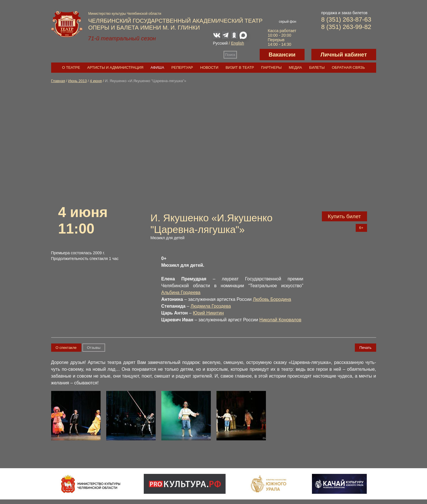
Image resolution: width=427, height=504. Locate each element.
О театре (71, 67)
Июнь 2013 (78, 81)
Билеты (317, 67)
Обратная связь (348, 67)
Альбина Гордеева (181, 292)
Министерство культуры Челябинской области (125, 14)
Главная (58, 81)
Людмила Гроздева (211, 306)
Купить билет (344, 216)
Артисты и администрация (115, 67)
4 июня (96, 81)
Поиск (230, 55)
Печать (365, 348)
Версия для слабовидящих (248, 55)
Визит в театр (240, 67)
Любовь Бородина (272, 299)
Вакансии (282, 55)
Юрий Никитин (208, 313)
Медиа (295, 67)
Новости (209, 67)
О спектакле (66, 348)
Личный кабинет (344, 55)
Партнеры (271, 67)
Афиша (157, 67)
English (238, 43)
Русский (220, 43)
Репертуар (182, 67)
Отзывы (94, 348)
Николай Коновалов (280, 320)
